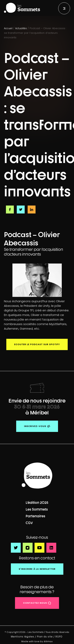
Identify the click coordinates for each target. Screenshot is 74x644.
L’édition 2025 (37, 503)
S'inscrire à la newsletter (37, 569)
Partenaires (35, 516)
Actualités (21, 28)
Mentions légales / (24, 637)
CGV (29, 523)
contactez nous (35, 603)
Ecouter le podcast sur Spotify (37, 344)
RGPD (59, 637)
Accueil (8, 28)
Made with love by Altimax (37, 641)
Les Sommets (37, 509)
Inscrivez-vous (35, 426)
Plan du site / (46, 637)
